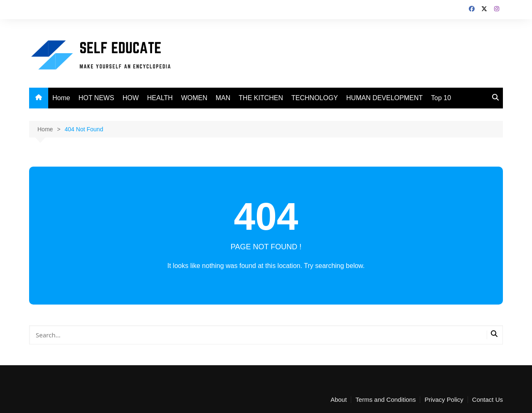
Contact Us (488, 400)
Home (61, 98)
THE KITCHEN (261, 98)
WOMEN (194, 98)
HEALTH (160, 98)
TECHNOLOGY (315, 98)
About (339, 400)
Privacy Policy (444, 400)
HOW (131, 98)
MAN (223, 98)
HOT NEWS (96, 98)
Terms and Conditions (385, 400)
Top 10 (441, 98)
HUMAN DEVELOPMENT (384, 98)
